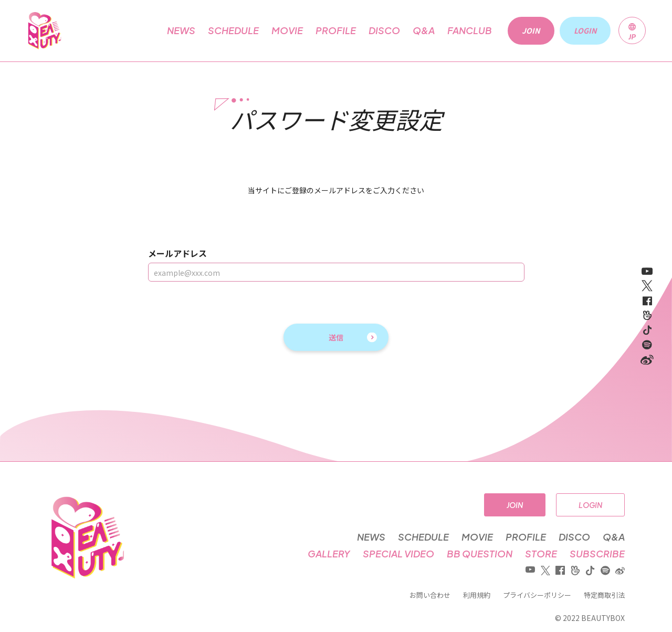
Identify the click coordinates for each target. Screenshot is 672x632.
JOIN (515, 505)
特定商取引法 (604, 595)
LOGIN (590, 505)
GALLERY (329, 554)
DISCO (384, 30)
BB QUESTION (480, 554)
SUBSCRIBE (597, 554)
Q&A (424, 30)
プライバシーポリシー (537, 595)
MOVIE (287, 30)
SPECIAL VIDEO (398, 554)
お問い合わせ (430, 595)
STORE (541, 554)
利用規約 (477, 595)
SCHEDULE (233, 30)
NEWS (181, 30)
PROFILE (336, 30)
